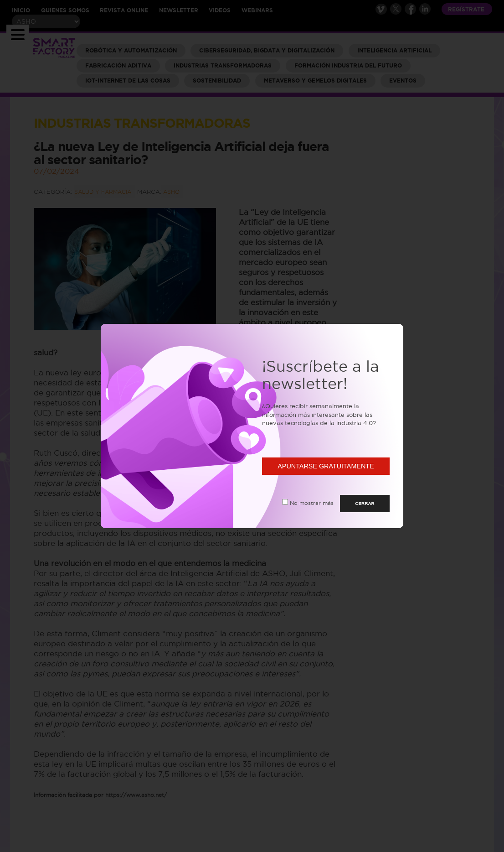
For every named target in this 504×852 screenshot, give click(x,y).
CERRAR (365, 503)
